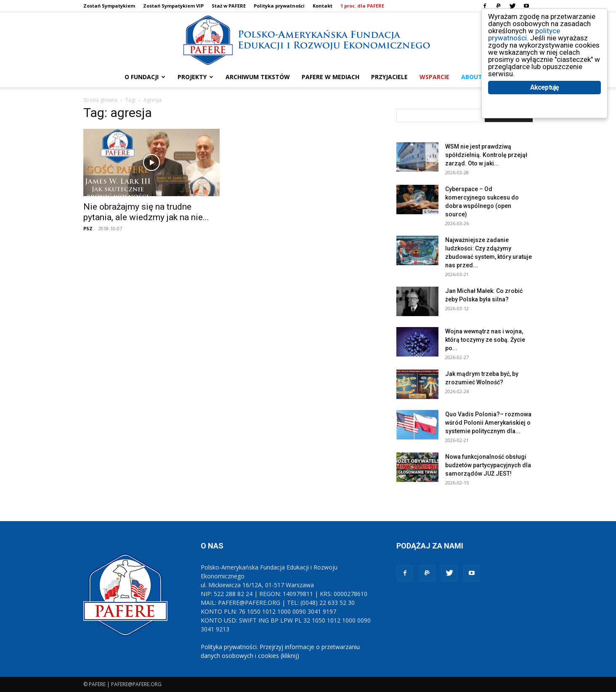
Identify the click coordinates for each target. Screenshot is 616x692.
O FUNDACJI (145, 77)
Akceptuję (545, 87)
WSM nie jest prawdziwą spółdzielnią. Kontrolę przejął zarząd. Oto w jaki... (486, 155)
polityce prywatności (524, 34)
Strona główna (100, 100)
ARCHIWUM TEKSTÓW (258, 77)
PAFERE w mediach (331, 77)
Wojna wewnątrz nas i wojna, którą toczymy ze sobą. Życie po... (485, 340)
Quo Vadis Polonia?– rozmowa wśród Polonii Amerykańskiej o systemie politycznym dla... (488, 423)
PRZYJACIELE (389, 77)
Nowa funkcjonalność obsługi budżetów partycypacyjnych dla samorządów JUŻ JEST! (488, 465)
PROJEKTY (195, 77)
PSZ (88, 228)
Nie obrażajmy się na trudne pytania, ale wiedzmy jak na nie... (146, 212)
